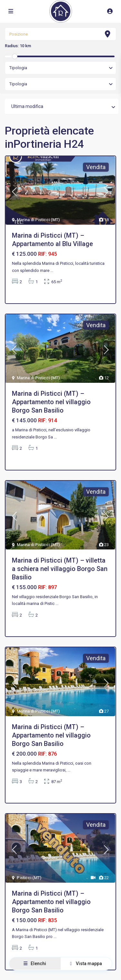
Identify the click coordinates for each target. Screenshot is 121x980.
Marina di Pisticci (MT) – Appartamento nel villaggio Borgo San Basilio (51, 402)
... (52, 270)
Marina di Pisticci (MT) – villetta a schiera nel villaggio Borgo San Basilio (60, 569)
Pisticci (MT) (29, 878)
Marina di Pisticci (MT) (38, 220)
